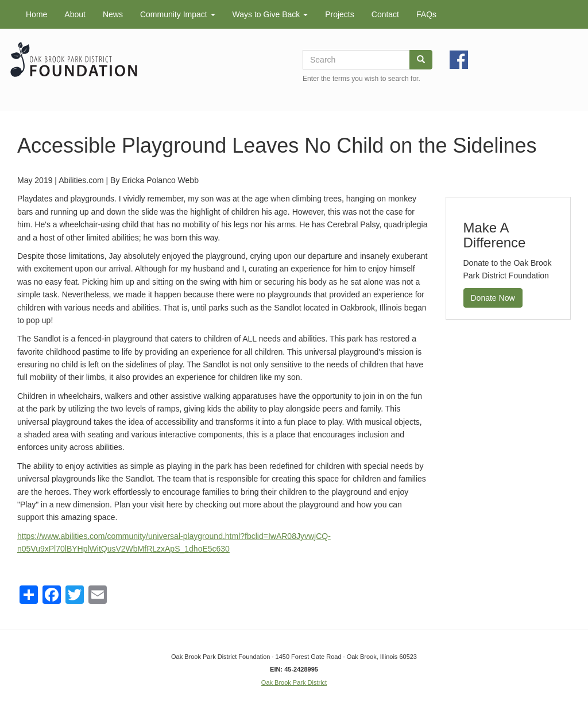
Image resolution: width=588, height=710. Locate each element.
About (75, 14)
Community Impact (178, 14)
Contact (385, 14)
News (113, 14)
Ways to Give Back (270, 14)
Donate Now (493, 298)
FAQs (426, 14)
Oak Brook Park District (294, 682)
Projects (340, 14)
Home (36, 14)
